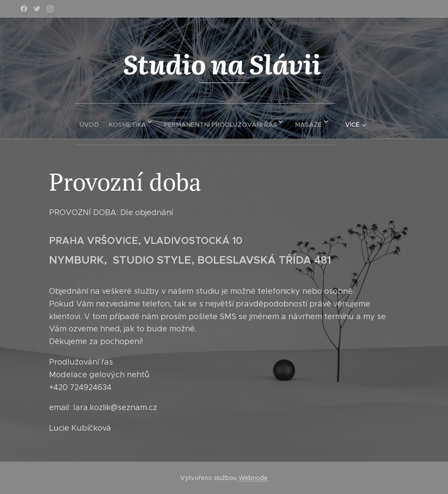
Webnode (253, 478)
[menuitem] (86, 121)
